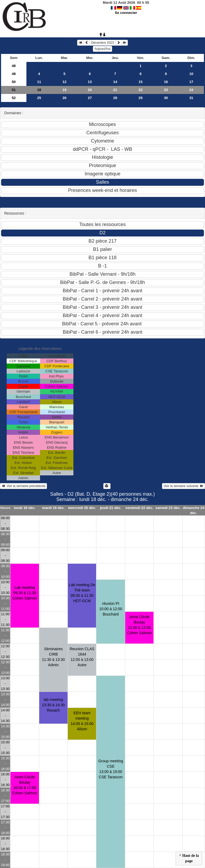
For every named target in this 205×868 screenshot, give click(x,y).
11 (39, 82)
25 (39, 98)
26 (64, 98)
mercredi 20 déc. (82, 508)
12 (64, 82)
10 (191, 74)
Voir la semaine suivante (184, 486)
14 (115, 82)
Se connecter (126, 13)
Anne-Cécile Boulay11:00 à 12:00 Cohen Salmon (139, 625)
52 (14, 98)
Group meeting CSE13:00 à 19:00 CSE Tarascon (111, 769)
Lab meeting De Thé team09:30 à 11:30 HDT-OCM (82, 593)
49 (14, 74)
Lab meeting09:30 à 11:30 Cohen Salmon (25, 593)
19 (64, 90)
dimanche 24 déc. (194, 510)
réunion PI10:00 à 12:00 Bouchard (111, 609)
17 (191, 82)
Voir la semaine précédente (23, 486)
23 (166, 90)
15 (141, 82)
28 (115, 98)
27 (90, 98)
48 (14, 66)
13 (90, 82)
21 (115, 90)
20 (90, 90)
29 (141, 98)
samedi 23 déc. (168, 508)
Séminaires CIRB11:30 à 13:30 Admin (53, 657)
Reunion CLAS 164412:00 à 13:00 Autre (82, 657)
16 (166, 82)
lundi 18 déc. (25, 508)
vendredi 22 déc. (139, 508)
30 (166, 98)
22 (141, 90)
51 (14, 90)
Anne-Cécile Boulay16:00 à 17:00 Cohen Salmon (25, 785)
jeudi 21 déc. (111, 508)
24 (191, 90)
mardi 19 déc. (53, 508)
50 (14, 82)
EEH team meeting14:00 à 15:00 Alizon (82, 721)
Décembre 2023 (102, 43)
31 (191, 98)
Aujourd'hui (102, 49)
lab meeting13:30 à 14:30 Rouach (53, 705)
